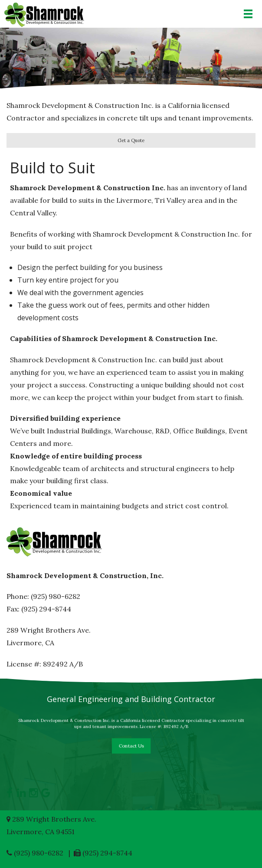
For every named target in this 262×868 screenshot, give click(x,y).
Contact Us (131, 746)
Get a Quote (131, 140)
